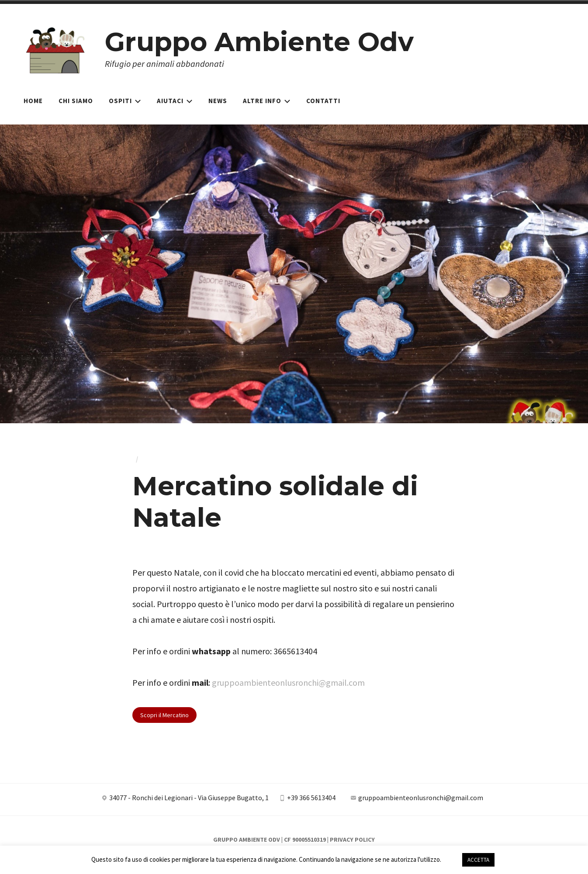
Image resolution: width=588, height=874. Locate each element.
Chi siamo (76, 101)
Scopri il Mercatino (164, 715)
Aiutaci (175, 101)
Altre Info (267, 101)
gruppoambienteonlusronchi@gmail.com (288, 682)
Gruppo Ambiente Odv (259, 42)
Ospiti (125, 101)
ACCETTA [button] (478, 860)
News (218, 101)
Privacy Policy (352, 839)
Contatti (323, 101)
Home (33, 101)
